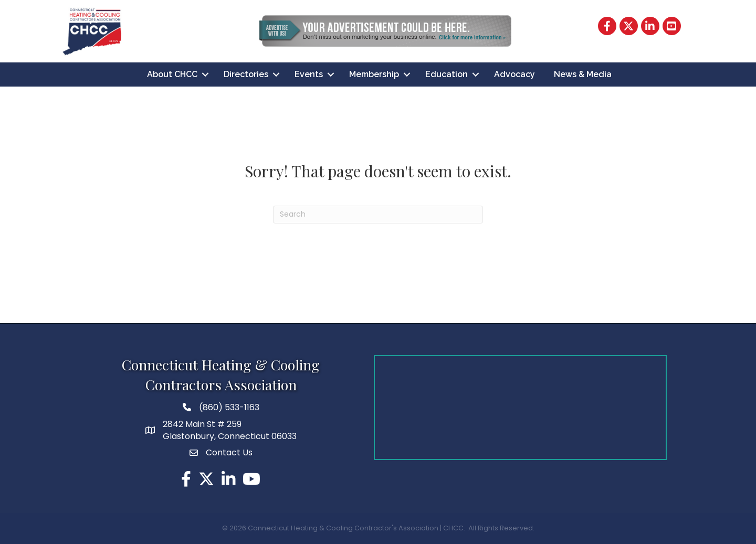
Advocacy (514, 74)
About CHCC (172, 74)
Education (447, 74)
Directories (246, 74)
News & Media (583, 74)
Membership (374, 74)
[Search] (378, 215)
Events (309, 74)
